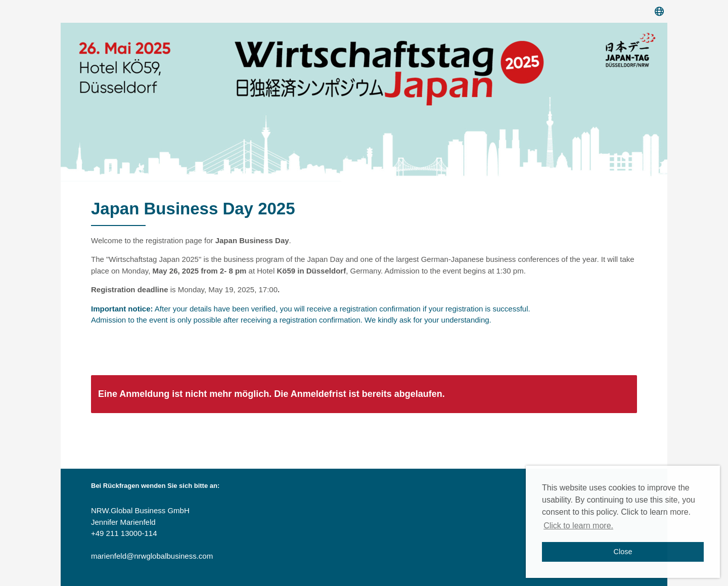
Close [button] (623, 552)
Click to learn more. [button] (578, 526)
